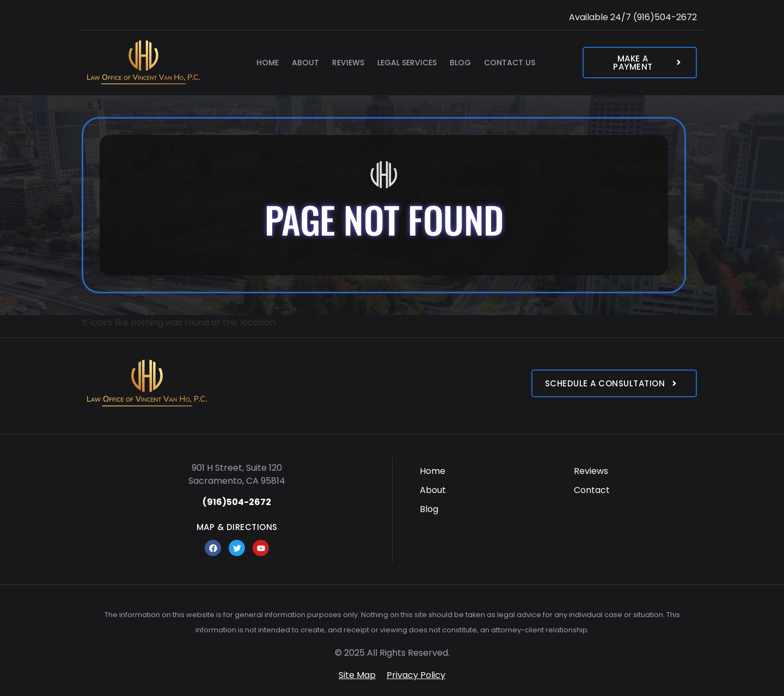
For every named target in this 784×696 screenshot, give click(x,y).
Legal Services (407, 63)
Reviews (348, 63)
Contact (592, 490)
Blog (460, 63)
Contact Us (510, 63)
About (305, 63)
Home (268, 63)
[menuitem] (482, 471)
